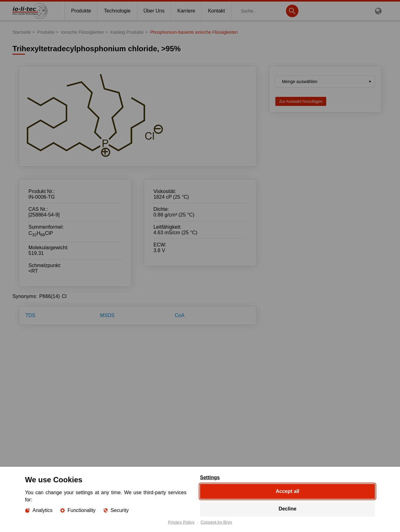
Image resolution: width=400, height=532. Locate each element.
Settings (210, 478)
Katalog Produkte (127, 32)
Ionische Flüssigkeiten (82, 32)
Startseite (22, 32)
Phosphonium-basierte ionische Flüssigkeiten (194, 32)
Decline (288, 509)
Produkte (46, 32)
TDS (30, 315)
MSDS (107, 315)
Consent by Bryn (216, 522)
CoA (180, 315)
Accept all (287, 491)
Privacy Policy (181, 522)
